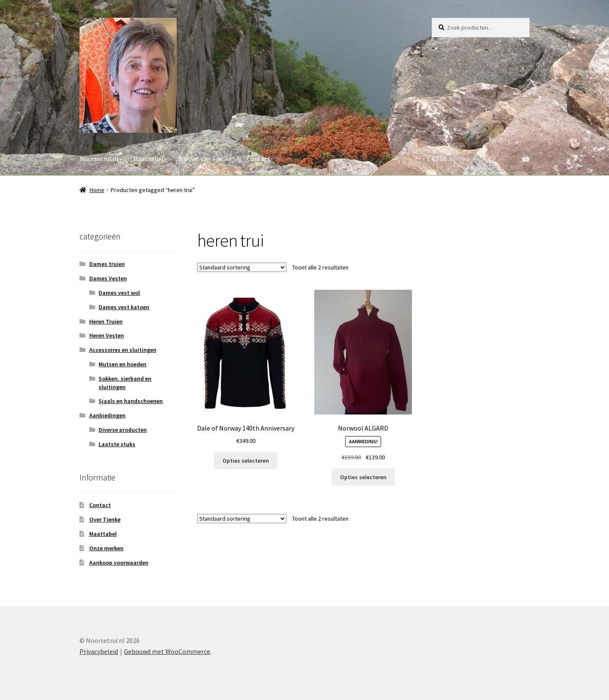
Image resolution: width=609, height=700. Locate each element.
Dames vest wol (119, 293)
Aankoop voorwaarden (119, 563)
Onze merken (106, 548)
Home (97, 190)
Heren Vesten (107, 335)
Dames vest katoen (124, 307)
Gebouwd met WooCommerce (167, 651)
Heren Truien (106, 321)
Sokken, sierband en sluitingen (125, 383)
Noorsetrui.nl (99, 159)
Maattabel (148, 159)
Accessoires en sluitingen (123, 350)
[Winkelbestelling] (242, 267)
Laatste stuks (117, 444)
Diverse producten (123, 430)
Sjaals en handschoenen (131, 401)
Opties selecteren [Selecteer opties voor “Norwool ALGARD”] (363, 477)
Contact (258, 159)
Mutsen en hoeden (122, 364)
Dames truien (107, 264)
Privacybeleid (99, 651)
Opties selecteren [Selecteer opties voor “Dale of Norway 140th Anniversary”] (246, 461)
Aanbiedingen (107, 415)
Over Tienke (105, 519)
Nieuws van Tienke (205, 159)
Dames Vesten (108, 278)
